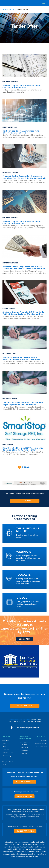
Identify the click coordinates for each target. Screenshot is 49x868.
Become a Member (24, 706)
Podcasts (24, 751)
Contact (5, 765)
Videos (25, 754)
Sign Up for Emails (25, 831)
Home (5, 9)
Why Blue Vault (8, 762)
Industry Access (8, 753)
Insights (44, 741)
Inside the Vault (41, 747)
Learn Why (24, 639)
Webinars (24, 748)
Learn (4, 744)
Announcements (41, 744)
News (4, 747)
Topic (12, 9)
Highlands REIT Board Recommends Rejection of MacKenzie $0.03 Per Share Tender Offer (21, 358)
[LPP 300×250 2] (20, 677)
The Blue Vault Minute (24, 744)
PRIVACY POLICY (22, 728)
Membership (7, 756)
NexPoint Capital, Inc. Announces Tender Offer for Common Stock (22, 87)
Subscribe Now (25, 501)
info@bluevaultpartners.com (20, 719)
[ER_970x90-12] (25, 485)
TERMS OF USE (34, 728)
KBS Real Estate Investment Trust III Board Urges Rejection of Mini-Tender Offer (23, 404)
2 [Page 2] (22, 467)
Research (6, 750)
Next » (27, 467)
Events (5, 759)
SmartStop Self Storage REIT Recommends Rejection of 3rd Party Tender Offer (23, 449)
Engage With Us (24, 796)
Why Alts (6, 741)
